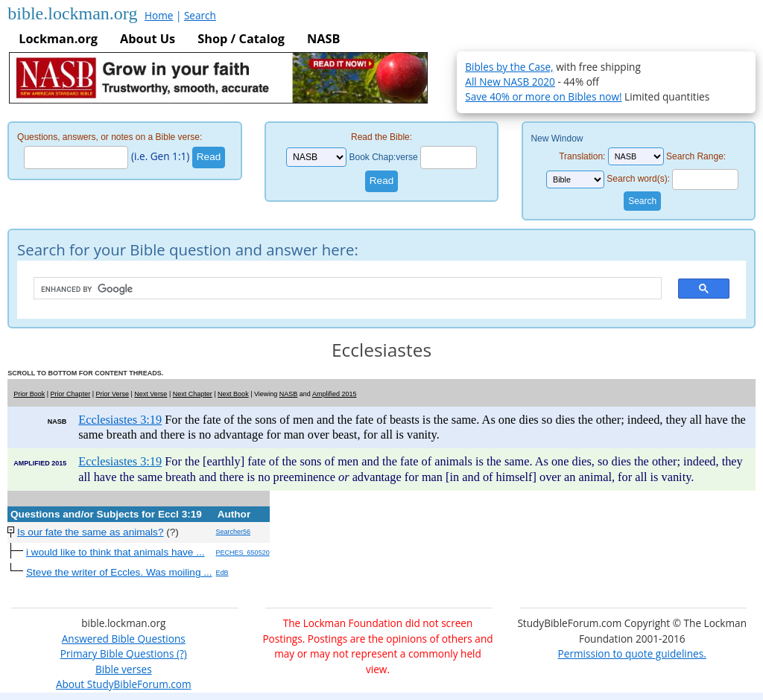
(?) (180, 653)
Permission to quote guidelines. (632, 653)
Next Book (233, 394)
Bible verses (124, 669)
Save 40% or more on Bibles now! (543, 96)
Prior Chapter (71, 394)
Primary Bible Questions (117, 653)
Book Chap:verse (384, 157)
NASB (323, 39)
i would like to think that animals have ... (115, 552)
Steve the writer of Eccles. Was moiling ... (119, 572)
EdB (222, 573)
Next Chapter (193, 394)
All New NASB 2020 (510, 82)
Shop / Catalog (241, 39)
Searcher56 (234, 532)
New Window (557, 139)
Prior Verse (112, 394)
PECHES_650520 (243, 553)
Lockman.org (58, 39)
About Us (148, 39)
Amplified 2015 (335, 394)
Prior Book (29, 394)
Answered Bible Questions (124, 639)
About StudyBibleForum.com (124, 684)
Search (200, 15)
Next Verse (151, 394)
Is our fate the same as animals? (90, 532)
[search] (340, 289)
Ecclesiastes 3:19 (120, 420)
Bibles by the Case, (509, 67)
